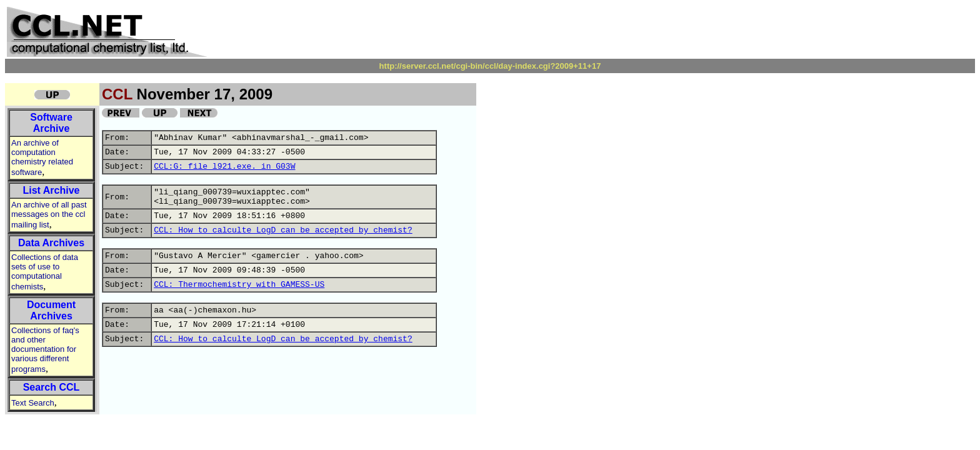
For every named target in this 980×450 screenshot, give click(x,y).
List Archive (52, 190)
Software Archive (51, 123)
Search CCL (52, 387)
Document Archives (51, 310)
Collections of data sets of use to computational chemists (45, 272)
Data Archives (51, 243)
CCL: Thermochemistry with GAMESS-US (239, 285)
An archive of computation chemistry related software (42, 157)
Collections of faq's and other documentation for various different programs (45, 350)
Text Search (33, 403)
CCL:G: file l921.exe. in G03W (224, 167)
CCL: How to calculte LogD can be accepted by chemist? (283, 230)
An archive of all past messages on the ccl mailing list (49, 215)
